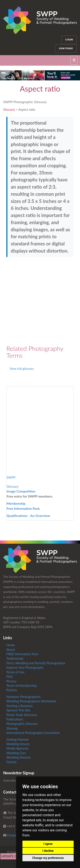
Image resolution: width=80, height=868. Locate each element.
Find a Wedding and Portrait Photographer (36, 663)
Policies (12, 690)
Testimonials (15, 658)
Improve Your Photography (25, 667)
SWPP (11, 477)
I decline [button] (48, 851)
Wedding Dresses (19, 757)
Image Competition (21, 491)
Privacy (11, 681)
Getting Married (17, 739)
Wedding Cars (16, 753)
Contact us (15, 835)
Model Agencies (17, 748)
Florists (11, 762)
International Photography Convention (33, 733)
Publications (15, 719)
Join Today (66, 48)
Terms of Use (15, 672)
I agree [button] (48, 844)
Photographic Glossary (22, 724)
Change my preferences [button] (48, 858)
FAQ (10, 676)
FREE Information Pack (22, 654)
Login (69, 40)
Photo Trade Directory (22, 715)
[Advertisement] (40, 301)
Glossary (9, 109)
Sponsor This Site (18, 710)
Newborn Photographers (23, 697)
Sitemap (12, 728)
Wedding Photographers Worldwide (31, 701)
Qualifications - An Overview (28, 516)
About (11, 650)
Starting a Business (19, 706)
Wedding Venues (18, 744)
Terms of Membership (21, 686)
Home (11, 645)
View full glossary (22, 369)
